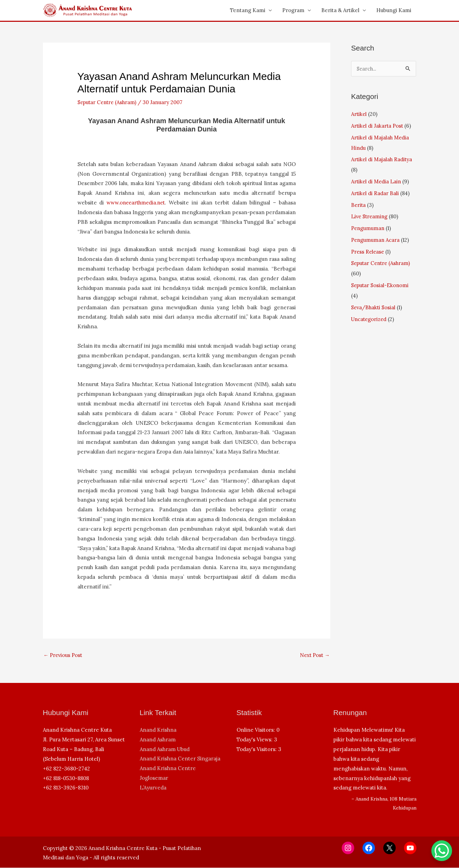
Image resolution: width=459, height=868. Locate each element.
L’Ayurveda (153, 788)
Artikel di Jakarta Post (378, 126)
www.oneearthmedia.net (137, 203)
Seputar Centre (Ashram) (109, 102)
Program (293, 10)
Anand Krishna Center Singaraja (180, 759)
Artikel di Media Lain (377, 181)
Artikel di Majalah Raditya (382, 159)
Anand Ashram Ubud (165, 750)
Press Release (368, 252)
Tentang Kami (248, 10)
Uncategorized (370, 319)
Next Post (314, 655)
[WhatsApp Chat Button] (442, 851)
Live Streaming (370, 216)
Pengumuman (368, 228)
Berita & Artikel (340, 10)
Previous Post (64, 655)
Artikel (359, 114)
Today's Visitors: (257, 750)
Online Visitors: (256, 730)
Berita (359, 205)
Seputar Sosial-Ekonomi (381, 285)
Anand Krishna (158, 730)
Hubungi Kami (394, 10)
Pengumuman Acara (376, 240)
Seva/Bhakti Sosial (374, 307)
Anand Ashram (158, 740)
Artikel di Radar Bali (375, 193)
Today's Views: (255, 740)
